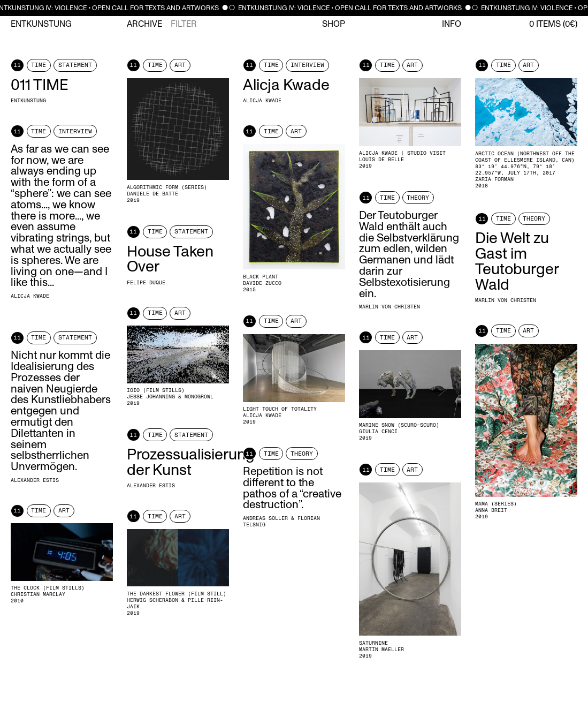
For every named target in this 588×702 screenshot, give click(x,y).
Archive (144, 24)
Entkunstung (41, 24)
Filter (184, 24)
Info (452, 24)
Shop (334, 24)
